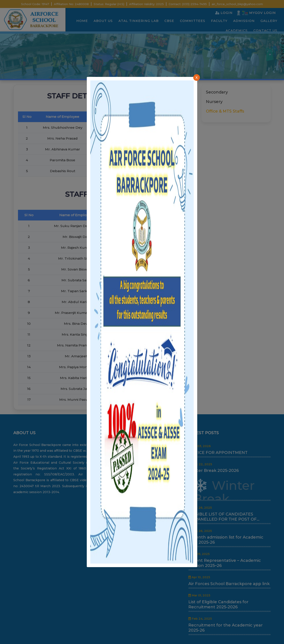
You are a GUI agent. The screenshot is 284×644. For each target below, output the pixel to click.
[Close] (197, 78)
